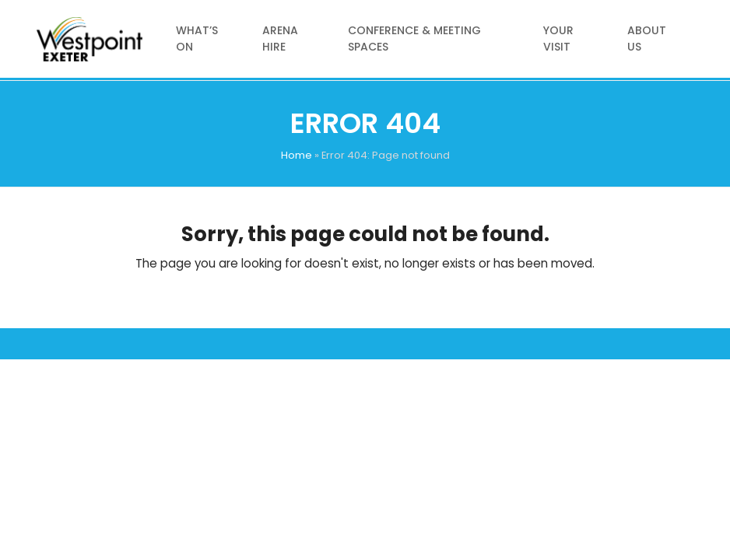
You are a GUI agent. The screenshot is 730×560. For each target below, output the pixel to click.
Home (297, 155)
